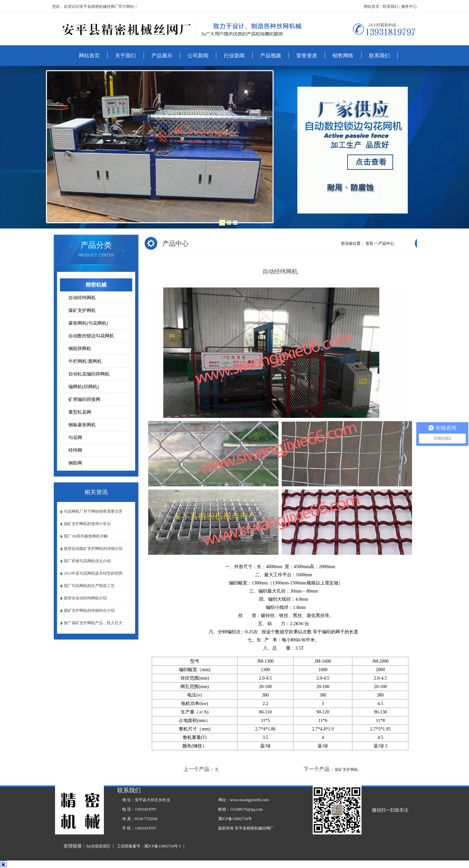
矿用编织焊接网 (84, 399)
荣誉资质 (307, 56)
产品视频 (271, 56)
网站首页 (89, 56)
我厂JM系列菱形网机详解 (85, 536)
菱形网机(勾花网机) (88, 323)
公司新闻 (198, 56)
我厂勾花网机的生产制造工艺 (88, 586)
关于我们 (125, 56)
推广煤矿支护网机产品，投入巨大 (92, 623)
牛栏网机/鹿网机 (85, 361)
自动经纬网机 (82, 298)
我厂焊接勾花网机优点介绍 (86, 561)
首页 (369, 243)
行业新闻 (234, 56)
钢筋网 (75, 463)
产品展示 (162, 56)
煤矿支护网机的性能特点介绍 (88, 611)
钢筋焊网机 (80, 349)
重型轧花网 (80, 412)
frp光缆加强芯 (98, 846)
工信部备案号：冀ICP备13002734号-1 (149, 846)
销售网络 (343, 56)
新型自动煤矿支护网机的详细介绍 (92, 549)
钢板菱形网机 (82, 425)
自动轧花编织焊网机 (89, 374)
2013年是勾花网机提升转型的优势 (92, 573)
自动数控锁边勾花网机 (91, 336)
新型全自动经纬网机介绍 (84, 598)
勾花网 (75, 438)
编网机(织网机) (84, 387)
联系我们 (379, 56)
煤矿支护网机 (82, 310)
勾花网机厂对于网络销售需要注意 (92, 511)
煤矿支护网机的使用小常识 (86, 524)
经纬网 (75, 450)
